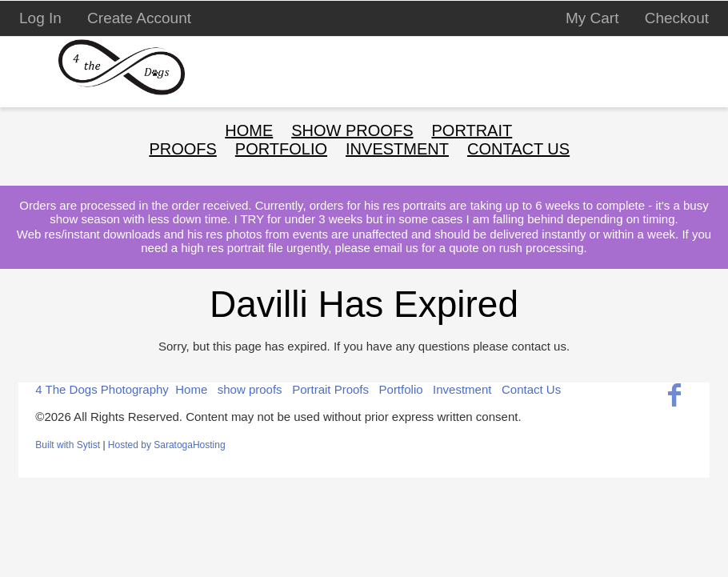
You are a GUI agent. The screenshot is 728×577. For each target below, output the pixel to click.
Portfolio (401, 389)
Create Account (139, 18)
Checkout (677, 18)
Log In (40, 18)
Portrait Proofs (330, 389)
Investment (462, 389)
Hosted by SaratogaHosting (167, 445)
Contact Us (518, 149)
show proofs (352, 130)
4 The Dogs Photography (102, 389)
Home (249, 130)
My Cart (594, 18)
